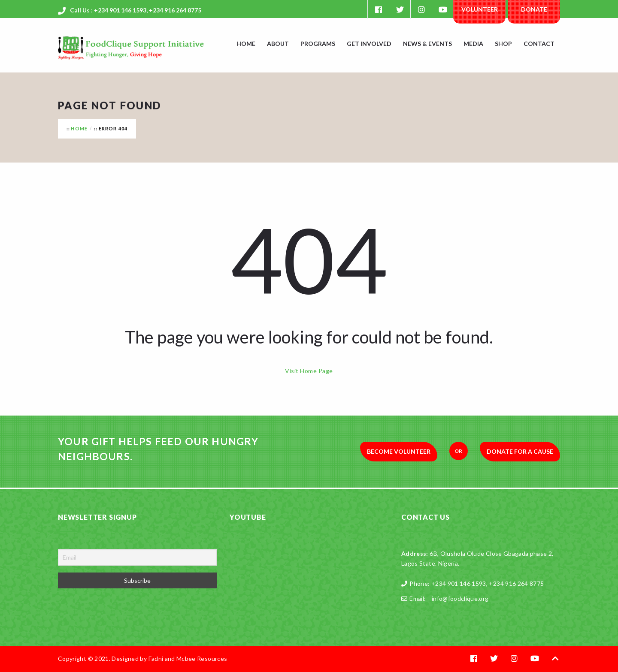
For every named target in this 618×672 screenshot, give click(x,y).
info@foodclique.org (460, 598)
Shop (503, 44)
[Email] (137, 557)
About (278, 44)
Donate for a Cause (520, 451)
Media (473, 44)
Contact (539, 44)
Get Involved (369, 44)
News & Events (427, 44)
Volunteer (480, 9)
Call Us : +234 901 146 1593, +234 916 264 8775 (136, 10)
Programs (318, 44)
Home (246, 44)
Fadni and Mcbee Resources (188, 658)
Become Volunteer (399, 451)
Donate (534, 9)
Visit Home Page (309, 371)
